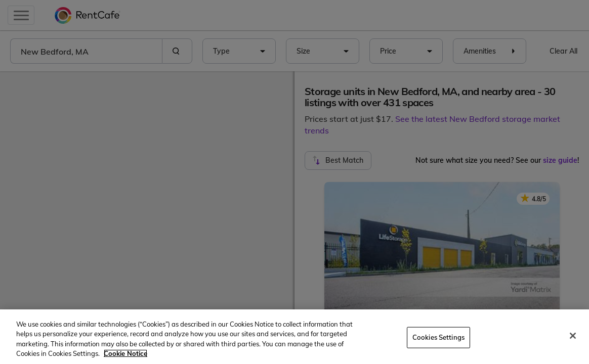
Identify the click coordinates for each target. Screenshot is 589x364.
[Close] (573, 336)
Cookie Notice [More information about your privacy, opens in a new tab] (125, 353)
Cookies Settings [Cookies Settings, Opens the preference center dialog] (438, 337)
